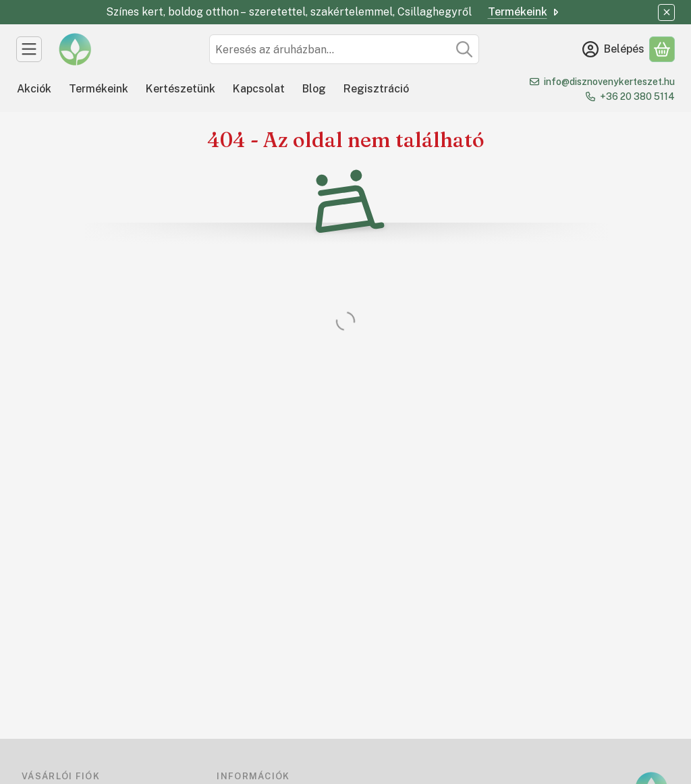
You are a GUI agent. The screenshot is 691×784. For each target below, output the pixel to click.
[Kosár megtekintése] (662, 49)
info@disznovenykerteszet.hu (609, 82)
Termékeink (524, 12)
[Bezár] (666, 12)
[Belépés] (613, 49)
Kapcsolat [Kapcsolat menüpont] (259, 89)
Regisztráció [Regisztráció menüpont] (376, 89)
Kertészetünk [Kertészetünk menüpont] (181, 89)
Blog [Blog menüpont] (314, 89)
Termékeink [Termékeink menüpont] (99, 89)
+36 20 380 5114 (637, 96)
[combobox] (344, 49)
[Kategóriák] (29, 49)
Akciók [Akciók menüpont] (34, 89)
